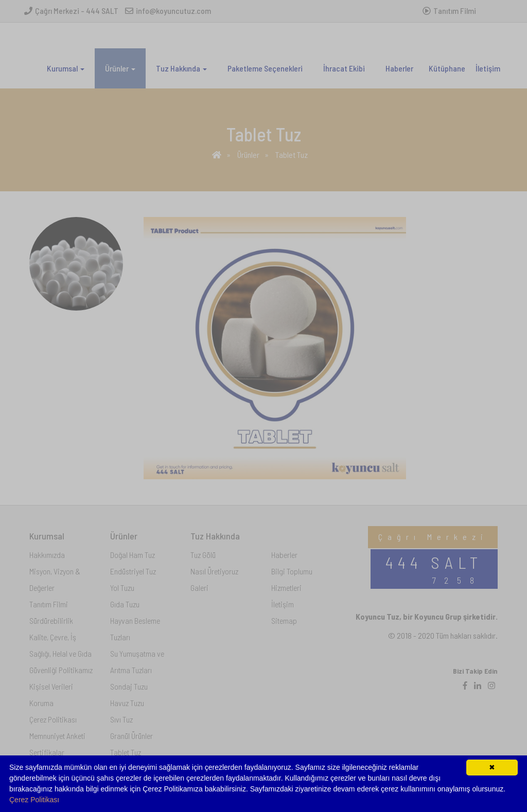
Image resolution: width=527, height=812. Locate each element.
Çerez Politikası (34, 800)
